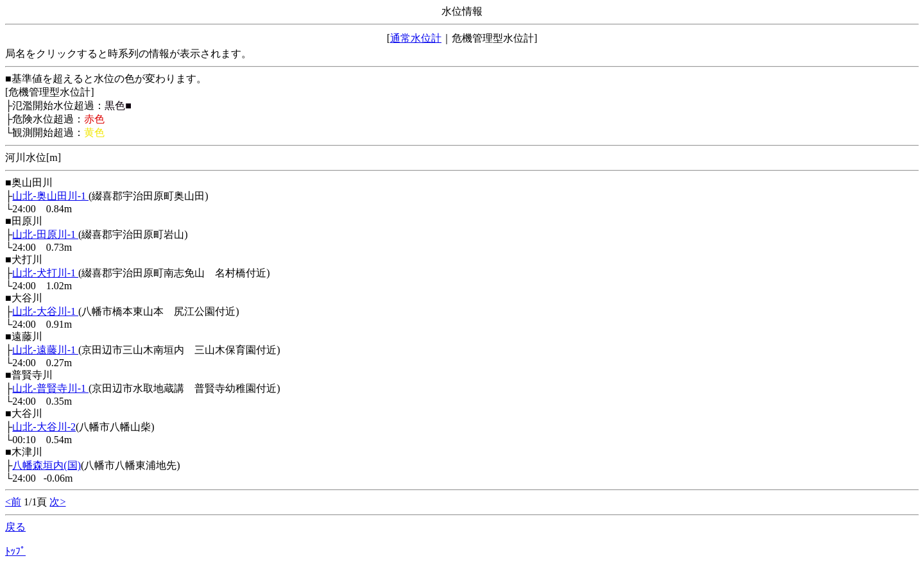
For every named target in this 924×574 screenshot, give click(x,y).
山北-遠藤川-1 (45, 350)
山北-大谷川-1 (45, 311)
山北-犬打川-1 (45, 273)
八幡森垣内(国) (47, 465)
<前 (13, 502)
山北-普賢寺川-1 (50, 388)
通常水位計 (416, 38)
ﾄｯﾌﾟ (15, 551)
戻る (15, 527)
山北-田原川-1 (45, 234)
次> (57, 502)
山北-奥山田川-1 (50, 196)
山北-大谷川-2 (44, 427)
